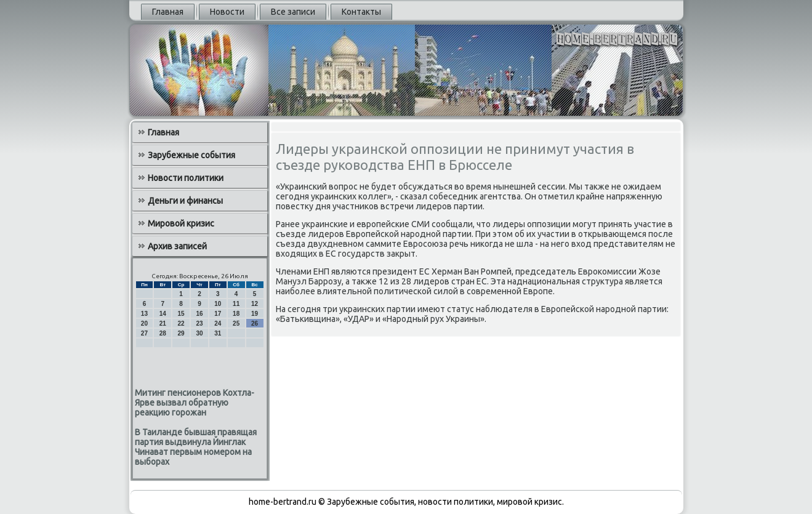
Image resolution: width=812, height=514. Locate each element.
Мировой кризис (181, 223)
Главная (168, 12)
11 (236, 304)
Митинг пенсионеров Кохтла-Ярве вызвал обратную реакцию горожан (195, 403)
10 (218, 304)
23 (199, 323)
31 (218, 333)
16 (199, 314)
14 (163, 314)
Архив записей (177, 246)
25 (236, 323)
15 (181, 314)
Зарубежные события (191, 155)
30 (199, 333)
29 (181, 333)
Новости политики (186, 178)
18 (236, 314)
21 (163, 323)
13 (144, 314)
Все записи (293, 12)
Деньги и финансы (185, 201)
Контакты (361, 12)
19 (255, 314)
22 (181, 323)
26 (255, 323)
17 (218, 314)
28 (163, 333)
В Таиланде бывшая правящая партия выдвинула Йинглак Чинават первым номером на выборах (196, 447)
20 (144, 323)
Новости (227, 12)
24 (218, 323)
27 (144, 333)
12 (255, 304)
